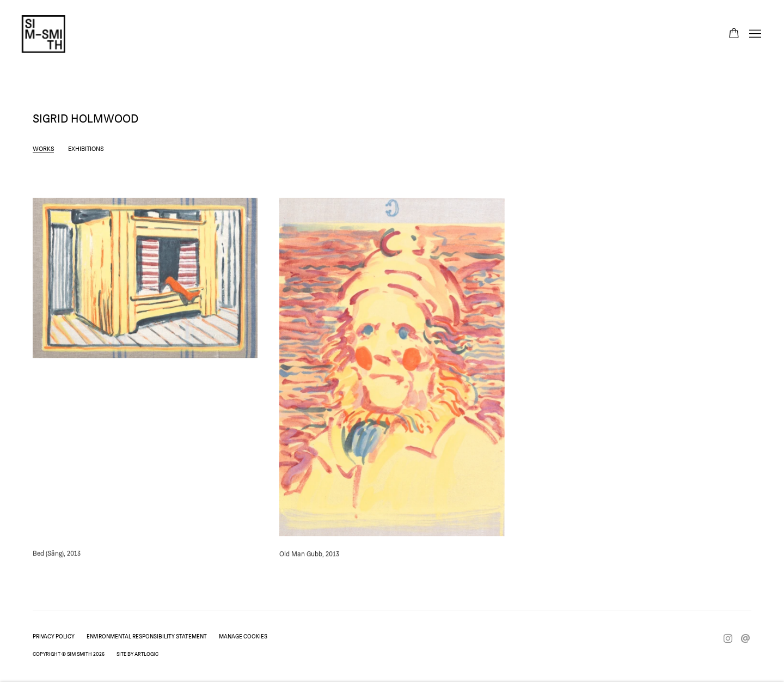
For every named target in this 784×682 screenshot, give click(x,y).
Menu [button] (754, 34)
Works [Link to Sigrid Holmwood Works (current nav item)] (44, 148)
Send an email (745, 639)
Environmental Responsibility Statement (147, 636)
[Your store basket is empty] (734, 34)
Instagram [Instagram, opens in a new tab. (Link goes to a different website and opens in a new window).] (728, 639)
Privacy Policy (54, 636)
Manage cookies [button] (243, 636)
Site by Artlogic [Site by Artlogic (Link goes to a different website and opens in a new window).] (137, 654)
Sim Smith (44, 34)
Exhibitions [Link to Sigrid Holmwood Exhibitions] (86, 148)
